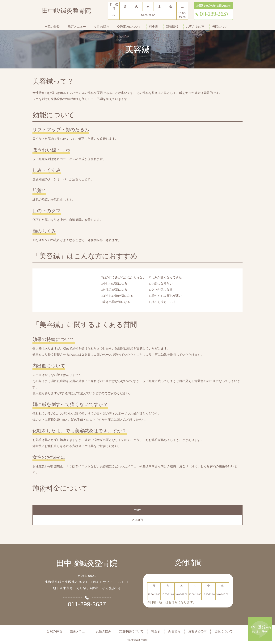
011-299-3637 (87, 604)
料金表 (154, 27)
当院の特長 (52, 27)
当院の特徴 (54, 631)
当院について (221, 27)
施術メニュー (77, 27)
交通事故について (129, 27)
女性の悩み (101, 27)
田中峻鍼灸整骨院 (66, 11)
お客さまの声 (195, 27)
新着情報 (172, 27)
